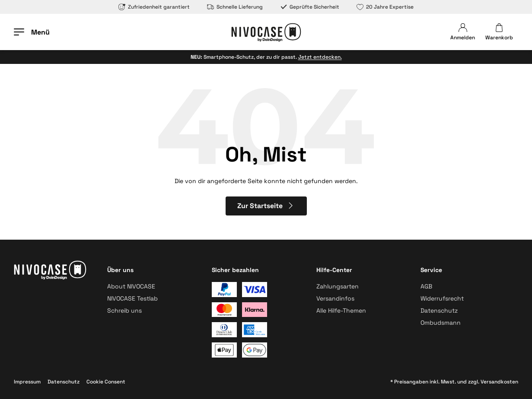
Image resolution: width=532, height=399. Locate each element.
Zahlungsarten (338, 286)
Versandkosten (499, 382)
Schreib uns (124, 310)
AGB (426, 286)
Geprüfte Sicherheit (310, 7)
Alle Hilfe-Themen (341, 310)
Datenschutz (439, 310)
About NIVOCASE (131, 286)
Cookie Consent (106, 382)
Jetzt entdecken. (320, 57)
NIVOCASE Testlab (132, 298)
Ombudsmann (441, 323)
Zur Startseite (266, 206)
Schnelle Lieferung (235, 7)
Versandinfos (335, 298)
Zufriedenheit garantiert (154, 7)
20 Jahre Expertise (385, 7)
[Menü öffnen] (32, 32)
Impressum (27, 382)
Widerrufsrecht (442, 298)
